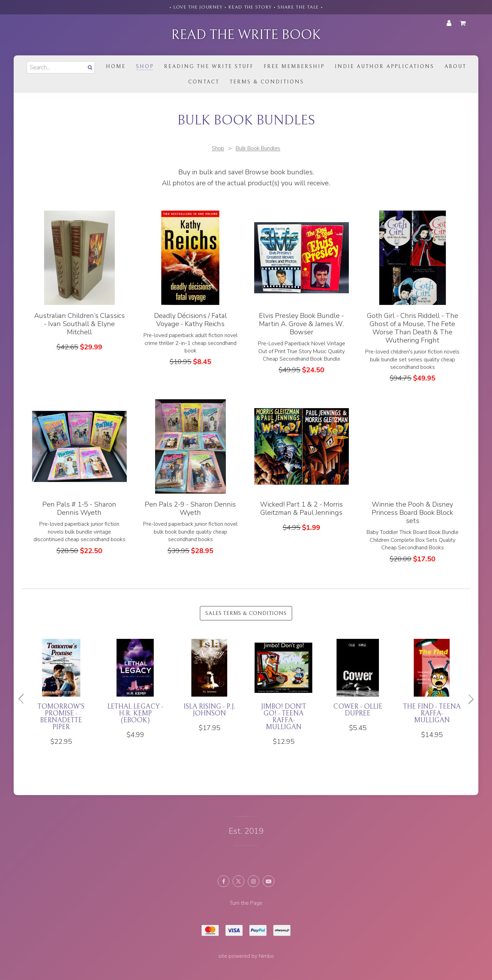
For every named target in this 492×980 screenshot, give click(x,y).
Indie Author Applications (385, 66)
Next (468, 699)
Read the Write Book (246, 35)
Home (116, 66)
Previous (24, 699)
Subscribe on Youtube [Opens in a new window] (269, 881)
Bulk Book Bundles (258, 148)
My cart (464, 23)
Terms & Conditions (267, 82)
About (455, 66)
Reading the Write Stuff (209, 66)
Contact (204, 82)
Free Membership (294, 66)
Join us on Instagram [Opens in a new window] (254, 881)
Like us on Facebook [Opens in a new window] (223, 881)
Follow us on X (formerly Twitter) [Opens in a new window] (238, 881)
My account (449, 23)
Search (90, 67)
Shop (145, 66)
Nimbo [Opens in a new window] (266, 956)
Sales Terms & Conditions (246, 613)
